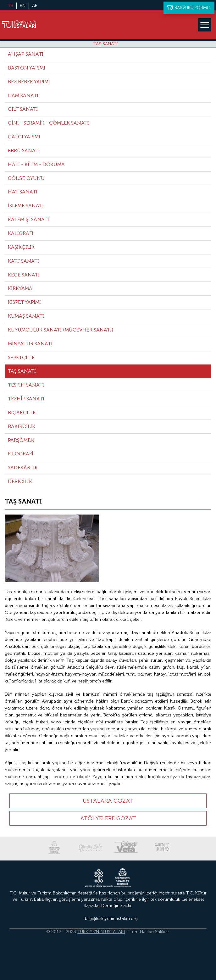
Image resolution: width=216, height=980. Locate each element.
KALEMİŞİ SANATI (28, 219)
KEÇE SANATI (24, 275)
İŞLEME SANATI (26, 206)
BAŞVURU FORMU (192, 8)
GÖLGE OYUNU (26, 178)
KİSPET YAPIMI (24, 302)
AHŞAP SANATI (26, 54)
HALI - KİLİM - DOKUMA (36, 164)
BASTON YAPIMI (27, 68)
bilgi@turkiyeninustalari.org (111, 919)
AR (35, 6)
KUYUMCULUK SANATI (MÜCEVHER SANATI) (61, 330)
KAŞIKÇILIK (21, 247)
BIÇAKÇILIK (22, 412)
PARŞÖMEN (21, 440)
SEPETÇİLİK (21, 357)
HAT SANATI (23, 192)
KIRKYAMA (20, 288)
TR (11, 6)
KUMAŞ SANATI (26, 316)
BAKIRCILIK (22, 426)
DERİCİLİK (20, 481)
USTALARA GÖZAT (108, 801)
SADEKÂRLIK (23, 468)
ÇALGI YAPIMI (24, 137)
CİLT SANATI (23, 109)
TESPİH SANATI (26, 385)
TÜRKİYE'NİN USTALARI (101, 932)
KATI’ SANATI (23, 261)
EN (23, 6)
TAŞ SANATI (106, 44)
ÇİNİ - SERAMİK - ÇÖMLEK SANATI (48, 123)
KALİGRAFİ (21, 233)
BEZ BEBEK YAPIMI (29, 82)
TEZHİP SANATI (26, 399)
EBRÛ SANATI (24, 150)
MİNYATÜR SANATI (30, 344)
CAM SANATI (23, 95)
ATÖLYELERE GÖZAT (108, 818)
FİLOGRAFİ (21, 454)
